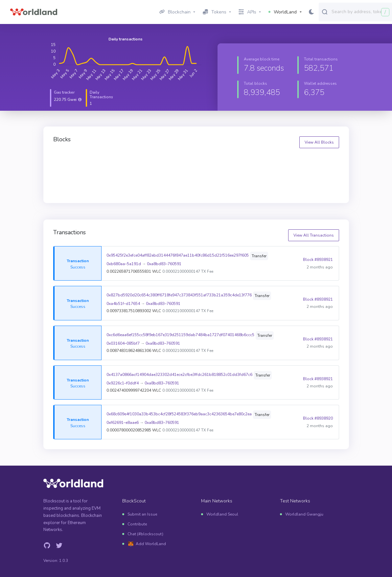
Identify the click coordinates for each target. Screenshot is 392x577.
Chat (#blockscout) (145, 534)
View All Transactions (314, 235)
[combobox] (360, 12)
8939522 (68, 161)
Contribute (137, 524)
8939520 (213, 161)
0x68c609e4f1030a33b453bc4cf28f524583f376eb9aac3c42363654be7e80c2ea (179, 414)
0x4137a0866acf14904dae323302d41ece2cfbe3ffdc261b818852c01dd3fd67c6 (179, 375)
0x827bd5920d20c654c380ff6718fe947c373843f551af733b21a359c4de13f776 (179, 295)
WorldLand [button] (283, 12)
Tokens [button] (215, 12)
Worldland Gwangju (304, 514)
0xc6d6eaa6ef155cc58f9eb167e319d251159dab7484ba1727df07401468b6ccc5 (180, 335)
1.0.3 (64, 561)
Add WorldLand (151, 544)
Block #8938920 (318, 418)
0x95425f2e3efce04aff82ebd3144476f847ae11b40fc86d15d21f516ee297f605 (178, 255)
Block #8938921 (318, 260)
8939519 (285, 161)
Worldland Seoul (222, 514)
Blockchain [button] (175, 12)
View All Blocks (319, 142)
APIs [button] (247, 12)
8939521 (140, 161)
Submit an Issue (142, 514)
